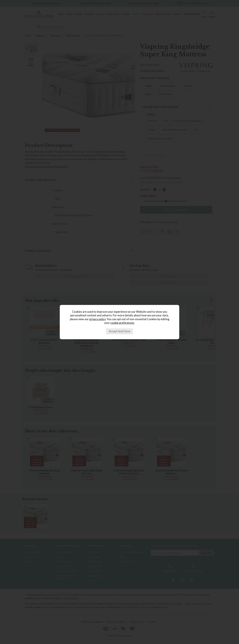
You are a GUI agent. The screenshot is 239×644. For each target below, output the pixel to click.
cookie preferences (122, 323)
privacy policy (97, 319)
